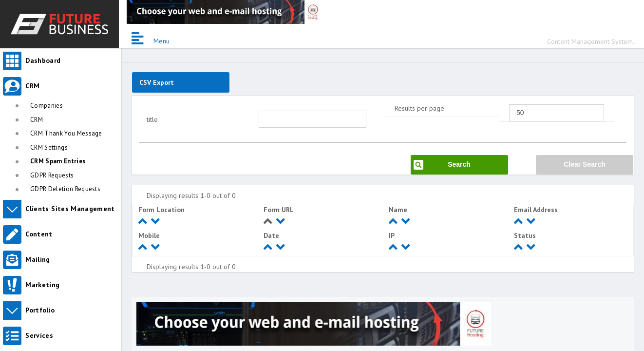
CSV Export (157, 82)
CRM (37, 120)
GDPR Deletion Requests (65, 189)
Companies (47, 106)
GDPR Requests (52, 175)
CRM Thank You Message (66, 133)
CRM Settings (49, 147)
